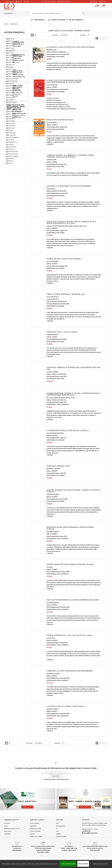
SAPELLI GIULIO (70, 398)
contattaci (7, 834)
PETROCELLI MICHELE (53, 469)
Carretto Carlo (11, 65)
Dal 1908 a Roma (17, 846)
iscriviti (56, 776)
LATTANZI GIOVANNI (53, 603)
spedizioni (33, 826)
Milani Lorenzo (11, 121)
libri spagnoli (60, 826)
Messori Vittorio (11, 119)
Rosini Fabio (10, 144)
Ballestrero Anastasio (13, 41)
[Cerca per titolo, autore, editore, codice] (95, 13)
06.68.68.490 (87, 831)
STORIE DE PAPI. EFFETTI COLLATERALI (64, 259)
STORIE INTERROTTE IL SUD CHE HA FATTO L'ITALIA (69, 635)
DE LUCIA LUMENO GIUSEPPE (56, 398)
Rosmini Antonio (11, 147)
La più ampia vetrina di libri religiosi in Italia (95, 846)
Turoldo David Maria (12, 156)
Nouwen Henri (11, 126)
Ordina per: (55, 35)
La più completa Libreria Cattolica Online (43, 846)
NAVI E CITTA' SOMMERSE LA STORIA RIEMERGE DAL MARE (73, 600)
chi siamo (7, 823)
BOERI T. (55, 123)
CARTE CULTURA (64, 2)
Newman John (11, 123)
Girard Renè (10, 95)
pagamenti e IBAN (36, 836)
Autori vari (9, 163)
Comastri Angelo (11, 69)
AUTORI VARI (51, 638)
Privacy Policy (65, 779)
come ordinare (35, 823)
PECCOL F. (56, 299)
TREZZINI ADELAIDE (53, 494)
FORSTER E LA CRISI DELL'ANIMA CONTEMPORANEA (70, 671)
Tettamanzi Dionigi (12, 154)
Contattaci (10, 2)
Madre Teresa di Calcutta (14, 112)
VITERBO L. (56, 372)
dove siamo (8, 831)
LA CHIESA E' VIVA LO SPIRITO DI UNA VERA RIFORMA (71, 47)
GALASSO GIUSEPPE (53, 532)
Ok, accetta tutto (68, 864)
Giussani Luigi (10, 97)
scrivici (20, 2)
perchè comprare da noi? (12, 829)
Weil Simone (10, 161)
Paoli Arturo (10, 130)
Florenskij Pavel (11, 86)
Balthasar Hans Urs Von (13, 43)
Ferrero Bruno (11, 88)
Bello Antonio (10, 48)
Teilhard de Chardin (12, 152)
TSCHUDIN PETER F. (53, 297)
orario (27, 2)
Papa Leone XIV (11, 135)
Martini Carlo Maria (12, 116)
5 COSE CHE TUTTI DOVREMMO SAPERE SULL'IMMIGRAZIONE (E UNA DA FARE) (64, 81)
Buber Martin (10, 58)
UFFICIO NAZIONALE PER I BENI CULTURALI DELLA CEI (69, 226)
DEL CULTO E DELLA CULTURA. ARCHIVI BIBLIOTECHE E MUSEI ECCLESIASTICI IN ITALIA (71, 222)
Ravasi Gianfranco (12, 142)
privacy (32, 834)
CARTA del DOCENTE (49, 2)
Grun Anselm (10, 100)
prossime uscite (61, 836)
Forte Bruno (10, 90)
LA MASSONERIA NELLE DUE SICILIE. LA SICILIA (68, 431)
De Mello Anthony (12, 74)
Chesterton (10, 67)
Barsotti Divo (10, 46)
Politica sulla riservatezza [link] (100, 864)
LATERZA (54, 87)
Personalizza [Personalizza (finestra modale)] (83, 864)
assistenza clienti (35, 829)
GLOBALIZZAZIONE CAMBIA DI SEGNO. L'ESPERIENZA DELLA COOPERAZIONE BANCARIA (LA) (73, 394)
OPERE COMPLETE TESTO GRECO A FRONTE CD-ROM (70, 564)
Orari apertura (69, 846)
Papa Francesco (11, 133)
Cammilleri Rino (11, 60)
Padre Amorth (11, 128)
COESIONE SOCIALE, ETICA (58, 466)
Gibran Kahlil (10, 93)
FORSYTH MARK (51, 160)
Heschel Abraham (12, 107)
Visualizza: (83, 35)
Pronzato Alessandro (12, 137)
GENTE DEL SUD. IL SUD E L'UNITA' (62, 332)
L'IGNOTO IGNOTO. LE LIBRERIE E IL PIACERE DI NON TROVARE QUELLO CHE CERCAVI (70, 156)
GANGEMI (54, 228)
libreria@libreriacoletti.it (90, 833)
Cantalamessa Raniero (13, 62)
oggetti (58, 834)
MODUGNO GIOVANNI (53, 674)
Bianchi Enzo (10, 53)
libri (57, 823)
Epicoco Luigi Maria (12, 81)
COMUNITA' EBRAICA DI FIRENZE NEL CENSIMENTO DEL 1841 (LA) (74, 368)
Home (6, 24)
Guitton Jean (10, 105)
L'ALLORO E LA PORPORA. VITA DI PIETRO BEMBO (69, 186)
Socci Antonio (10, 149)
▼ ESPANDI (50, 144)
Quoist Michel (10, 140)
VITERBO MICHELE (52, 335)
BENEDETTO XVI (51, 50)
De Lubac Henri (11, 72)
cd (57, 829)
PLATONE (50, 567)
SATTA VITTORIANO (52, 261)
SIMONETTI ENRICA (52, 709)
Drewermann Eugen (12, 79)
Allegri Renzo (10, 39)
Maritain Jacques (11, 114)
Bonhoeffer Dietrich (12, 55)
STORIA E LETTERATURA (59, 52)
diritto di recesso (35, 831)
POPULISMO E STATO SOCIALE (60, 120)
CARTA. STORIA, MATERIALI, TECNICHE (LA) (65, 294)
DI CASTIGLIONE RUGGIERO (55, 433)
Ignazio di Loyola (11, 109)
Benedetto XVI (11, 50)
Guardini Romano (12, 102)
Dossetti (9, 76)
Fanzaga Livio (10, 83)
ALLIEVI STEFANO (52, 85)
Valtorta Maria (10, 159)
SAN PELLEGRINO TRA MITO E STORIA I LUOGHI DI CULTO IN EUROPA (73, 491)
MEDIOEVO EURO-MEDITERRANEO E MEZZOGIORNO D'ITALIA (70, 528)
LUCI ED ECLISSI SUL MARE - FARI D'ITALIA (65, 706)
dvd (57, 831)
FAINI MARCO (51, 189)
